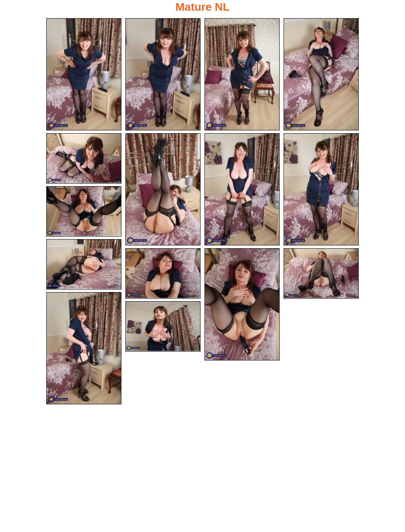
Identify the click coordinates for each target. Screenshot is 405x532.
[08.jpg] (321, 189)
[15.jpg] (163, 326)
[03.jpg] (242, 74)
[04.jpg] (321, 74)
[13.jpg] (321, 274)
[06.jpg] (163, 189)
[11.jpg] (163, 274)
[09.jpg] (84, 211)
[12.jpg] (242, 304)
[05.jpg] (84, 158)
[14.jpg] (84, 348)
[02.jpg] (163, 74)
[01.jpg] (84, 74)
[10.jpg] (84, 264)
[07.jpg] (242, 189)
